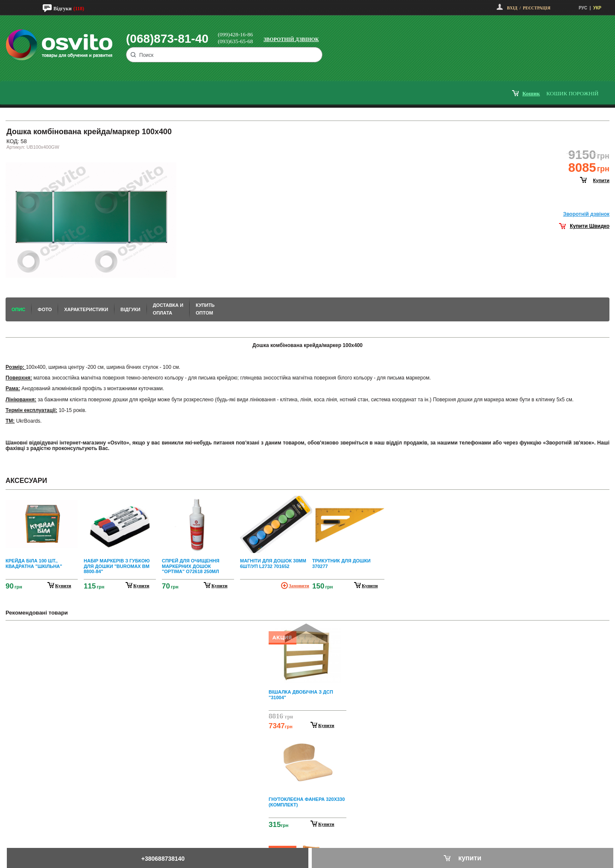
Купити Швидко (590, 226)
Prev (306, 633)
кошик (531, 93)
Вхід (512, 8)
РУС (583, 8)
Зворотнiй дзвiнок (586, 214)
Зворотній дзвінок (291, 39)
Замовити (299, 586)
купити (601, 180)
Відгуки (63, 9)
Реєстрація (536, 8)
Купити (326, 725)
